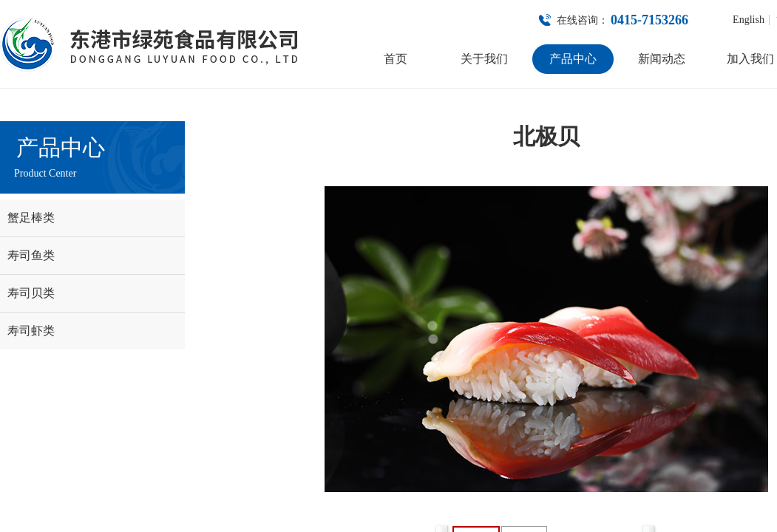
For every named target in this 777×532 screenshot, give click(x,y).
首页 (396, 59)
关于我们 (484, 59)
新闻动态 (662, 59)
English (749, 20)
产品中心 (573, 59)
